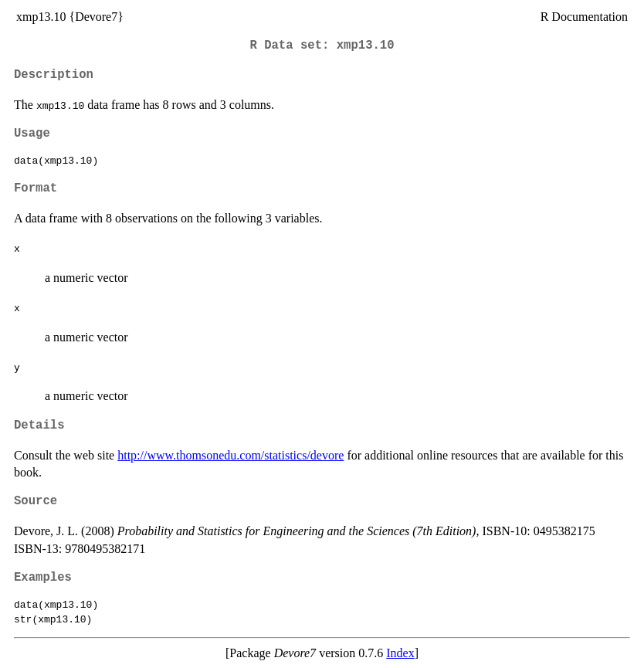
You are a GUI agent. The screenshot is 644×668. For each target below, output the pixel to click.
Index (400, 653)
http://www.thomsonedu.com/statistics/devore (230, 455)
